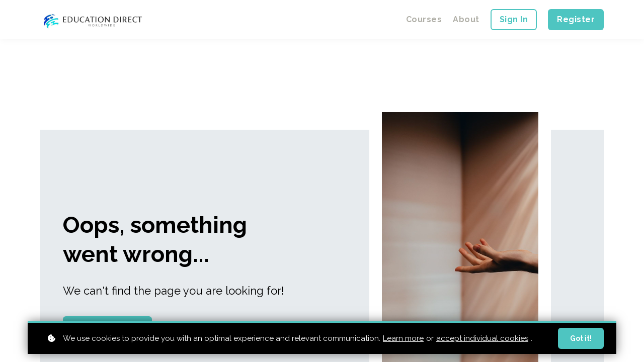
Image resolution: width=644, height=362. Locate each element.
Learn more (403, 339)
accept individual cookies (482, 339)
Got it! (581, 339)
